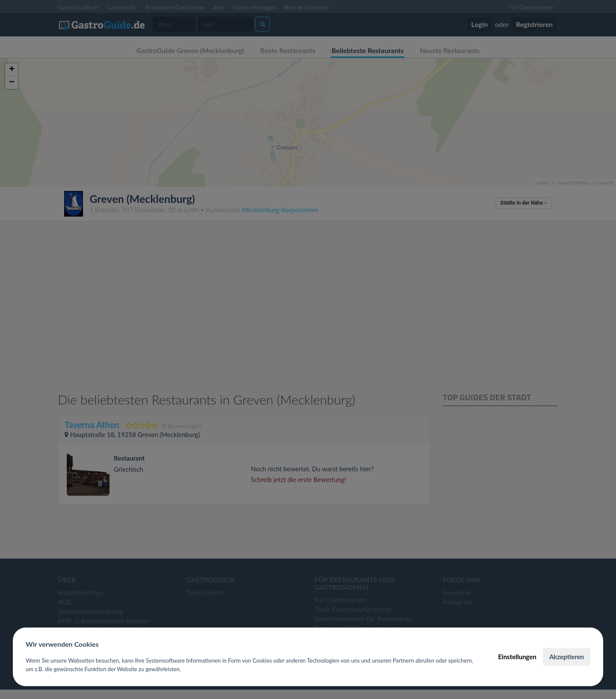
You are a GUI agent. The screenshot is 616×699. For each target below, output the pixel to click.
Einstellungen (517, 657)
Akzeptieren (567, 657)
